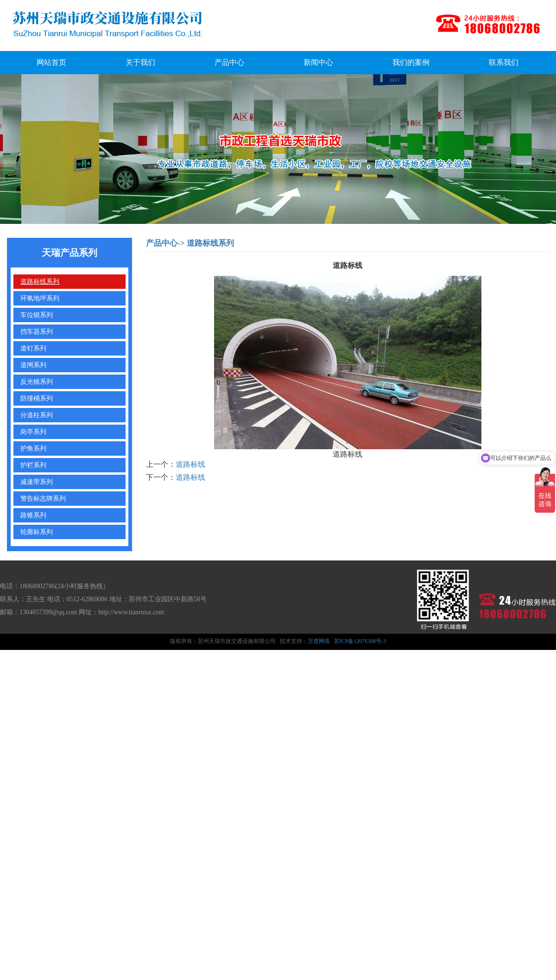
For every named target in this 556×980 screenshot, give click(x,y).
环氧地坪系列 (40, 298)
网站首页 (51, 62)
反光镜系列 (37, 382)
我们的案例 (411, 62)
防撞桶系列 (37, 398)
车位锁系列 (37, 315)
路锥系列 (33, 515)
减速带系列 (37, 482)
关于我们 (140, 62)
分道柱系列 (37, 415)
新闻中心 (318, 62)
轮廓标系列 (37, 532)
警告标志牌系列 (43, 498)
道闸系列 (33, 365)
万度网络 (319, 641)
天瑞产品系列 (69, 253)
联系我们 (504, 62)
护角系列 (33, 448)
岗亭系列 (33, 432)
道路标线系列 (40, 281)
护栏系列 (33, 465)
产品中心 (229, 62)
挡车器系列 (37, 331)
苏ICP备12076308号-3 (360, 641)
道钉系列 (33, 348)
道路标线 (190, 464)
